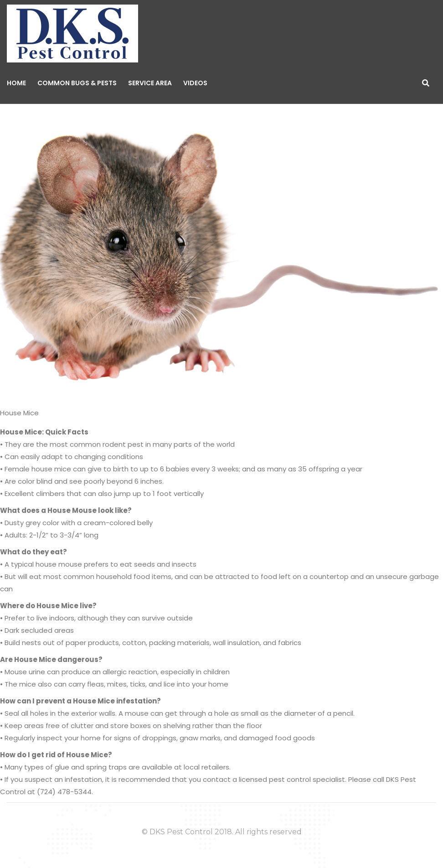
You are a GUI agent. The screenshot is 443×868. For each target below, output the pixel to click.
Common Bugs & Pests (77, 83)
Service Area (150, 83)
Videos (195, 83)
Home (16, 83)
